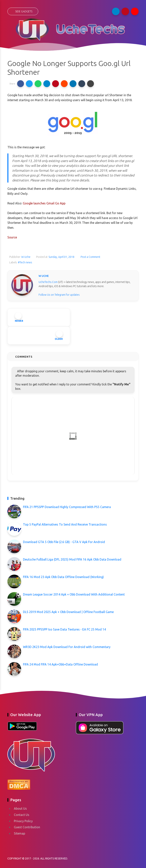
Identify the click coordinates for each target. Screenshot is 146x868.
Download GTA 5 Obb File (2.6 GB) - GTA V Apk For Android (64, 542)
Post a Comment (90, 257)
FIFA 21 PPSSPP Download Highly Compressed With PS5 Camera (67, 507)
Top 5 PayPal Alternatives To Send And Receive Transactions (65, 524)
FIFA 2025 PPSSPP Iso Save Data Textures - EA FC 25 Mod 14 (64, 629)
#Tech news (25, 262)
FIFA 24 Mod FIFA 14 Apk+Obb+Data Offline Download (60, 664)
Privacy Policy (23, 821)
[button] (21, 84)
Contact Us (22, 815)
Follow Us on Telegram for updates (59, 295)
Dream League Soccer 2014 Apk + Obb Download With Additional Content (74, 594)
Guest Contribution (27, 827)
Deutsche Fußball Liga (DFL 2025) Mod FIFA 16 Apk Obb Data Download (72, 559)
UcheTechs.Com (48, 282)
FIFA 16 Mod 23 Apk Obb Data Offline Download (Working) (63, 577)
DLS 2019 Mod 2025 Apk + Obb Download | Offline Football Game (68, 612)
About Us (20, 808)
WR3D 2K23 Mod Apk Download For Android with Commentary (67, 647)
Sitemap (19, 833)
